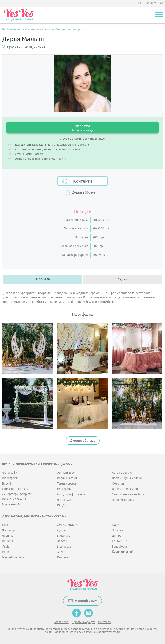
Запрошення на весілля (128, 495)
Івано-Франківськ (14, 558)
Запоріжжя (120, 547)
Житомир (8, 530)
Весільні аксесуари (125, 489)
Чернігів (8, 536)
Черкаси (118, 530)
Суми (115, 525)
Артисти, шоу (66, 473)
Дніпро (117, 536)
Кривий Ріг (119, 541)
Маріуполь (64, 547)
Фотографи (10, 473)
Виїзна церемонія (14, 499)
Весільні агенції (68, 478)
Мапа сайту (62, 622)
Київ (5, 525)
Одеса (61, 530)
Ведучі (6, 484)
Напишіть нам (154, 3)
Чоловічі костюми (124, 500)
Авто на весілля (123, 473)
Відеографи (10, 478)
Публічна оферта (84, 622)
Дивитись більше (83, 441)
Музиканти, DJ (12, 504)
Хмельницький (67, 525)
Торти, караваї (67, 484)
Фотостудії (64, 500)
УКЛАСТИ (82, 128)
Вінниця (8, 541)
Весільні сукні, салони (127, 478)
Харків (62, 552)
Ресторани (64, 489)
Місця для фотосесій (71, 495)
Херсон (62, 541)
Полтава (63, 558)
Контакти (83, 181)
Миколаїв (64, 536)
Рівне (6, 552)
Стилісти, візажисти (15, 489)
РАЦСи (62, 505)
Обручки (118, 484)
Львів (6, 547)
